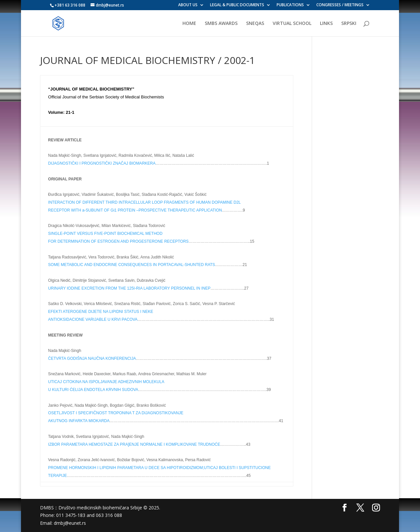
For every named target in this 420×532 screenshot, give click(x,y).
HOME (189, 24)
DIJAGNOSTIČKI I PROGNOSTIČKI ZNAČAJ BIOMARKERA (102, 163)
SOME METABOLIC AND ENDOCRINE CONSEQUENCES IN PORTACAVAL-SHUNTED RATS (132, 265)
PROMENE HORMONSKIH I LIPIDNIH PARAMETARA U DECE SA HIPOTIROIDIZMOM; (126, 468)
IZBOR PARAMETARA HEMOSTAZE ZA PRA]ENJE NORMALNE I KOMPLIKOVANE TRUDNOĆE (134, 444)
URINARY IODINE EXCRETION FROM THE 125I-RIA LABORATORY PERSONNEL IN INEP (129, 288)
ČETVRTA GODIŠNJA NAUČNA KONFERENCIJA (92, 358)
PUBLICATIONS (290, 5)
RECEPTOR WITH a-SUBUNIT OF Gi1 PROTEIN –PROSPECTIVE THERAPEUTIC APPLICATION (135, 210)
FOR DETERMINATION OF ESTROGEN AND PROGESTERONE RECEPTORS (118, 241)
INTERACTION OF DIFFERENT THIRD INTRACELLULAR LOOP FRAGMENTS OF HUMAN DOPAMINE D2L (145, 202)
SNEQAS (255, 24)
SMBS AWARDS (221, 24)
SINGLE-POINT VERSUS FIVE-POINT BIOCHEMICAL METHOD (105, 234)
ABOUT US (188, 5)
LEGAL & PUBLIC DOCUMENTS (237, 5)
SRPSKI (349, 24)
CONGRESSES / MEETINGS (340, 5)
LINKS (326, 24)
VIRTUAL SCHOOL (292, 24)
